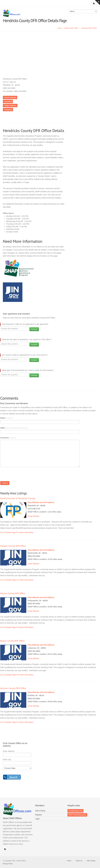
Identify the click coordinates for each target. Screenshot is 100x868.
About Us (79, 861)
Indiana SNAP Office (71, 28)
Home (60, 28)
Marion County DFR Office (13, 593)
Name (6, 418)
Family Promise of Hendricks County (18, 498)
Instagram (8, 110)
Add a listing (40, 811)
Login (37, 819)
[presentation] (20, 475)
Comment (8, 438)
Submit (5, 483)
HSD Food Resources (77, 815)
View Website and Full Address (41, 502)
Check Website (10, 97)
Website (36, 516)
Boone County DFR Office (12, 641)
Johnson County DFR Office (13, 688)
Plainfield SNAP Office (89, 28)
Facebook (8, 101)
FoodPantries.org (75, 811)
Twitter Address (10, 106)
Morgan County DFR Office (13, 546)
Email (30, 516)
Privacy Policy (8, 864)
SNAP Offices (26, 13)
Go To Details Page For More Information (17, 532)
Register (39, 815)
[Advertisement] (50, 51)
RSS (4, 849)
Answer (34, 329)
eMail (14, 428)
